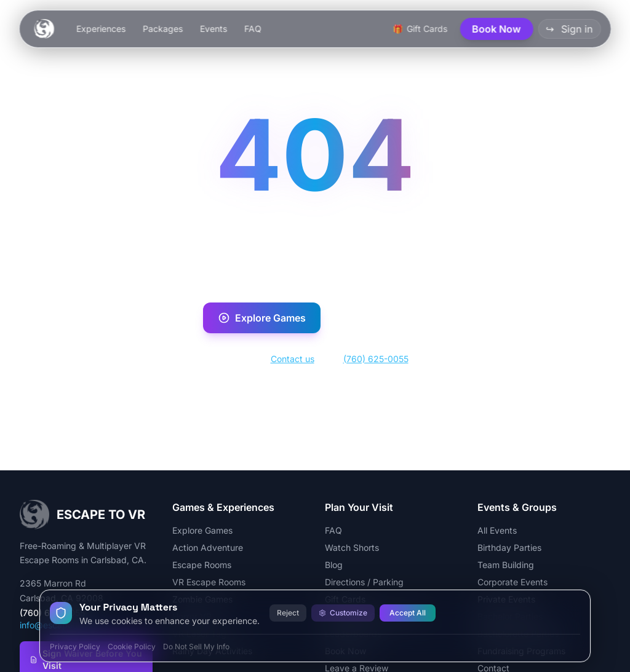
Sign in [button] (569, 29)
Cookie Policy (132, 646)
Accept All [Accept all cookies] (408, 613)
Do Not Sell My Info (196, 646)
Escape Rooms (202, 565)
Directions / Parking (364, 582)
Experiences (101, 29)
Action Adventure (208, 547)
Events (213, 29)
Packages (163, 29)
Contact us (293, 359)
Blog (334, 565)
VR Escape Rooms (209, 582)
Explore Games (262, 318)
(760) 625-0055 (376, 359)
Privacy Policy (75, 646)
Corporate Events (512, 582)
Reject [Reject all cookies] (288, 613)
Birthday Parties (509, 547)
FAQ (253, 29)
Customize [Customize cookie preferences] (343, 613)
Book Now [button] (496, 29)
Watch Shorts (352, 547)
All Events (497, 530)
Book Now (379, 318)
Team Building (506, 565)
